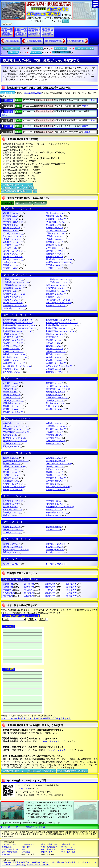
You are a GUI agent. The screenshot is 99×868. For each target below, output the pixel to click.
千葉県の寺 (50, 590)
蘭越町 (56, 544)
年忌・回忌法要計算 (49, 847)
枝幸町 (55, 242)
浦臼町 (56, 236)
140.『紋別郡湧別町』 (34, 41)
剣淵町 (56, 306)
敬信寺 (9, 100)
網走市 (54, 225)
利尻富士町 (16, 550)
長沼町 (56, 429)
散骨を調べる (67, 847)
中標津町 (58, 426)
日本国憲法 (26, 852)
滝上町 (57, 386)
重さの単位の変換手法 (66, 862)
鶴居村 (54, 395)
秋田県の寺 (71, 584)
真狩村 (12, 504)
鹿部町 (55, 340)
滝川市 (11, 386)
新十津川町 (17, 366)
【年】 (14, 619)
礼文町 (55, 552)
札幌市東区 (17, 331)
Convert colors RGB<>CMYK (39, 865)
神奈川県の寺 (9, 593)
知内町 (56, 360)
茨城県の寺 (50, 587)
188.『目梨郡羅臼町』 (76, 41)
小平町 (55, 268)
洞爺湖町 (14, 403)
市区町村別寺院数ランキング (14, 184)
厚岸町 (13, 222)
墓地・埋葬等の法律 (49, 844)
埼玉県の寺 (29, 590)
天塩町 (12, 398)
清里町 (13, 297)
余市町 (12, 532)
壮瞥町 (56, 372)
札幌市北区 (59, 320)
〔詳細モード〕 (8, 93)
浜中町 (56, 461)
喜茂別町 (57, 291)
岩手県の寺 (29, 584)
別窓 (30, 184)
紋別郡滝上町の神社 (85, 49)
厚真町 (12, 225)
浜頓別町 (16, 461)
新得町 (56, 363)
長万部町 (59, 259)
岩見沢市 (56, 233)
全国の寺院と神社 (11, 49)
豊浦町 (13, 409)
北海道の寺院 (36, 52)
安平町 (12, 228)
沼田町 (12, 443)
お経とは (25, 849)
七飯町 (55, 432)
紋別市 (54, 515)
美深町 (12, 472)
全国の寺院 (13, 52)
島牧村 (12, 349)
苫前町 (13, 406)
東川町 (14, 466)
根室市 (53, 443)
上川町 (13, 279)
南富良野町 (60, 507)
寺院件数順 (40, 203)
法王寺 (9, 126)
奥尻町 (13, 257)
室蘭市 (54, 509)
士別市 (53, 343)
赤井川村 (57, 213)
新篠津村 (14, 363)
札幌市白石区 (62, 323)
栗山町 (13, 303)
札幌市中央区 (20, 325)
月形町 (56, 392)
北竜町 (14, 487)
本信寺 (9, 132)
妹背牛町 (57, 512)
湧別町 (13, 530)
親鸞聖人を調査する (10, 849)
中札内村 (15, 426)
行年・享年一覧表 (9, 844)
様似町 (12, 334)
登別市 (12, 446)
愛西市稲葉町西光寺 (21, 862)
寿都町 (12, 369)
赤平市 (11, 216)
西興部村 (15, 441)
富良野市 (11, 481)
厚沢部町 (57, 222)
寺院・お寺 (26, 847)
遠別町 (56, 251)
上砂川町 (16, 282)
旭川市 (55, 216)
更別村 (55, 334)
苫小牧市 (56, 403)
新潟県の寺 (29, 593)
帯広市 (11, 268)
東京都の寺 (71, 590)
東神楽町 (59, 464)
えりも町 (56, 248)
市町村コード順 (24, 203)
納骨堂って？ (47, 852)
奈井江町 (13, 423)
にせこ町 (56, 441)
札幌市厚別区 (19, 320)
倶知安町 (58, 300)
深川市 (11, 478)
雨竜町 (13, 242)
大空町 (56, 254)
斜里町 (55, 354)
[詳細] (18, 100)
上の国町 (58, 282)
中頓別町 (16, 429)
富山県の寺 (50, 593)
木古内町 (14, 288)
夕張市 (54, 527)
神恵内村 (57, 285)
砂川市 (54, 369)
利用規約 (41, 827)
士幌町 (55, 346)
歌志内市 (13, 236)
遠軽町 (13, 251)
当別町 (13, 400)
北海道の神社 (60, 49)
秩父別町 (58, 389)
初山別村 (15, 357)
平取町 (13, 475)
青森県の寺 (8, 584)
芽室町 (12, 512)
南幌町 (56, 435)
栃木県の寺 (71, 587)
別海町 (13, 484)
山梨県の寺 (29, 596)
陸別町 (13, 547)
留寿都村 (55, 550)
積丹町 (14, 354)
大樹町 (12, 383)
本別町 (56, 490)
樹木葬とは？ (7, 847)
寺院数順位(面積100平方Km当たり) (16, 191)
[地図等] (92, 100)
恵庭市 (53, 245)
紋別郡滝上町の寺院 (62, 52)
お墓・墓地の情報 (68, 844)
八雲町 (12, 527)
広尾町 (55, 475)
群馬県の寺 (8, 590)
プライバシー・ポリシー (12, 827)
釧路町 (12, 300)
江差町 (12, 245)
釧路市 (53, 297)
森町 (9, 515)
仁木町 (54, 438)
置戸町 (55, 257)
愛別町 (13, 213)
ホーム (66, 21)
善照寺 (9, 112)
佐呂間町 (56, 337)
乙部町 (55, 265)
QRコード (25, 788)
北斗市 (53, 484)
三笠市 (10, 507)
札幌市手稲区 (61, 325)
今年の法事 (6, 855)
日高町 (55, 466)
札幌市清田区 (18, 323)
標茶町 (13, 343)
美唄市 (53, 469)
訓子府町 (15, 306)
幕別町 (13, 501)
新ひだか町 (59, 366)
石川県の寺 (71, 593)
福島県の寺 (29, 587)
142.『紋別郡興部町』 (54, 41)
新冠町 (14, 438)
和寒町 (56, 564)
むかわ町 (13, 509)
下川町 (56, 352)
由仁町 (54, 530)
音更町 (13, 265)
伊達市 (9, 389)
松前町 (56, 504)
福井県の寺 (8, 596)
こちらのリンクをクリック (53, 741)
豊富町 (13, 412)
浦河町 (13, 239)
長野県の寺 (50, 596)
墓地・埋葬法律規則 (10, 852)
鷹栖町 (55, 383)
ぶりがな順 (7, 203)
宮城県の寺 (50, 584)
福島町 (56, 478)
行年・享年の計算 (48, 849)
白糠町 (13, 360)
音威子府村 (59, 262)
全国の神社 (38, 49)
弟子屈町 (57, 398)
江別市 (10, 248)
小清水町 (14, 308)
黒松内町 (59, 303)
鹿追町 (13, 340)
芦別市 (11, 219)
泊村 (53, 406)
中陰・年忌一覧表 (68, 852)
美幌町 (55, 472)
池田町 (55, 228)
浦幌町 (56, 239)
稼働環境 (30, 827)
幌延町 (13, 490)
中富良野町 (16, 432)
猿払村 (12, 337)
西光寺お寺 (6, 862)
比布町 (12, 469)
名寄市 (10, 435)
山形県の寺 (8, 587)
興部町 (13, 259)
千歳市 (10, 392)
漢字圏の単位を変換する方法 (43, 862)
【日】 (44, 619)
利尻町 (55, 547)
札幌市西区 (59, 328)
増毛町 (55, 501)
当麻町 (55, 400)
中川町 (56, 423)
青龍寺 (9, 106)
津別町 (12, 395)
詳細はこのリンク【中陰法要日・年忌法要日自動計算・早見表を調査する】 (36, 718)
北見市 (10, 291)
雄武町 (12, 254)
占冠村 (13, 352)
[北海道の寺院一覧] (33, 93)
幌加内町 (58, 487)
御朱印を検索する (68, 849)
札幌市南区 (60, 331)
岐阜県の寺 (71, 596)
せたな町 (13, 372)
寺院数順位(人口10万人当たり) (15, 188)
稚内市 (12, 564)
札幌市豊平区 (19, 328)
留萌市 (10, 552)
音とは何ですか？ (85, 862)
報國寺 (9, 121)
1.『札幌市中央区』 (12, 41)
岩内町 (13, 233)
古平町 (56, 481)
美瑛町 (12, 464)
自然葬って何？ (28, 844)
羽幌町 (55, 458)
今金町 (56, 230)
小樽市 (10, 262)
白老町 (56, 357)
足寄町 (56, 219)
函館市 (11, 458)
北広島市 (57, 288)
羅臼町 (12, 544)
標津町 (12, 346)
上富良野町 (16, 285)
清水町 (55, 349)
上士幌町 (58, 279)
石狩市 (11, 230)
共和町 (56, 294)
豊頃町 (56, 409)
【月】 (32, 619)
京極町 (14, 294)
